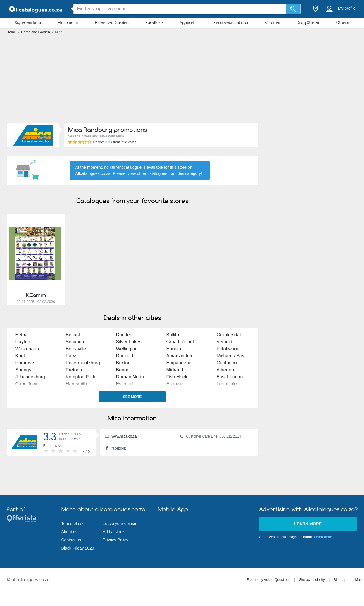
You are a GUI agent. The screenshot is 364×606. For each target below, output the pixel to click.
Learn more (308, 524)
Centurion (227, 363)
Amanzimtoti (179, 356)
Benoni (123, 370)
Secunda (75, 342)
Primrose (25, 363)
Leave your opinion (120, 524)
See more (132, 397)
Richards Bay (231, 356)
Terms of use (73, 524)
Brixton (123, 363)
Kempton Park (81, 377)
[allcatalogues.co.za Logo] (36, 9)
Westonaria (27, 349)
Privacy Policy (116, 540)
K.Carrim (36, 295)
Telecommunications (229, 23)
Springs (23, 370)
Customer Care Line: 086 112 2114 (210, 437)
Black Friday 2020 (78, 548)
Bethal (22, 335)
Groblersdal (229, 335)
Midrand (175, 370)
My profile (347, 8)
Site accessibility (312, 580)
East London (230, 377)
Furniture (154, 23)
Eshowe (175, 384)
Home (12, 32)
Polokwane (228, 349)
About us (69, 532)
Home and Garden (112, 23)
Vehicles (272, 23)
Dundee (124, 335)
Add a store (113, 532)
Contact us (71, 540)
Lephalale (227, 384)
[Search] (293, 9)
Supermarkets (28, 23)
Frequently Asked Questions (268, 580)
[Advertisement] (182, 80)
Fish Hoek (177, 377)
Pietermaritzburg (83, 363)
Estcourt (125, 384)
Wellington (127, 349)
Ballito (173, 335)
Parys (72, 356)
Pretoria (74, 370)
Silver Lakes (129, 342)
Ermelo (174, 349)
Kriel (20, 356)
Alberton (225, 370)
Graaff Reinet (180, 342)
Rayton (23, 342)
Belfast (73, 335)
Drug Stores (308, 23)
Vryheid (225, 342)
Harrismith (76, 384)
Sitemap (340, 580)
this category (189, 173)
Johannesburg (30, 377)
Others (343, 23)
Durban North (130, 377)
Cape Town (27, 384)
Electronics (68, 23)
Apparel (187, 23)
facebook (115, 449)
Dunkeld (125, 356)
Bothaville (76, 349)
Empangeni (178, 363)
